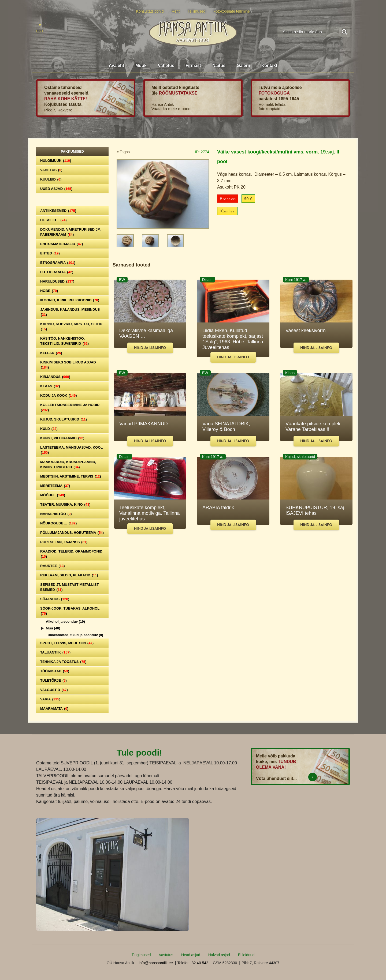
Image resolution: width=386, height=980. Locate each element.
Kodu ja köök (59, 395)
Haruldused (57, 281)
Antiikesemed (58, 211)
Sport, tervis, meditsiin (67, 643)
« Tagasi (124, 152)
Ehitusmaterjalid (62, 244)
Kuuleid (51, 179)
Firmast (193, 65)
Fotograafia (57, 272)
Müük (141, 65)
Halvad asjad (219, 955)
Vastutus (166, 955)
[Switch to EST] (40, 29)
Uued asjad (56, 189)
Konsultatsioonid (150, 11)
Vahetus (166, 65)
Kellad (51, 353)
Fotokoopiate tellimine (232, 11)
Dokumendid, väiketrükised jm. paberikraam (71, 232)
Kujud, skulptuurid (64, 419)
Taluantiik (55, 652)
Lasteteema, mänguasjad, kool (71, 450)
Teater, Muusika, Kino (65, 504)
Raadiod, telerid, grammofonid (71, 554)
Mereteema (55, 486)
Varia (50, 699)
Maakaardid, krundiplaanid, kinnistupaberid (68, 464)
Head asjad (191, 955)
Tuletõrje (53, 680)
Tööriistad (55, 671)
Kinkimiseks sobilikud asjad (68, 365)
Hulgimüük (56, 161)
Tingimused (141, 955)
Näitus (219, 65)
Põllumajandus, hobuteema (72, 533)
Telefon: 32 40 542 (193, 963)
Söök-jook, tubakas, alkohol (70, 611)
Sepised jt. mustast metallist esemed (69, 587)
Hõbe (49, 291)
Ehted (50, 253)
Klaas (50, 386)
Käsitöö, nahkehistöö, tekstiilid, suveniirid (64, 341)
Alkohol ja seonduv (65, 622)
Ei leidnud (246, 955)
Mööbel (53, 495)
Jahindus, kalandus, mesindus (70, 312)
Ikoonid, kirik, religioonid (70, 300)
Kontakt (269, 65)
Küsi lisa (227, 211)
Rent (176, 11)
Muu (53, 628)
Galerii (243, 65)
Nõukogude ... (58, 523)
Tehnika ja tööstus (63, 662)
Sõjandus (55, 599)
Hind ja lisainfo (150, 348)
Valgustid (54, 690)
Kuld (49, 429)
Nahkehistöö (56, 514)
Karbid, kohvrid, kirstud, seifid (71, 326)
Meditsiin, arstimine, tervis (71, 476)
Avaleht (116, 65)
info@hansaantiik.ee (156, 963)
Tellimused (196, 11)
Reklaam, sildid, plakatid (69, 575)
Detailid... (53, 220)
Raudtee (53, 566)
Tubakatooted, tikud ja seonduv (75, 635)
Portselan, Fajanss (64, 542)
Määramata (54, 709)
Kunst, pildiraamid (62, 438)
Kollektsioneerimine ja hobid (70, 407)
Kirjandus (55, 377)
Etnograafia (58, 263)
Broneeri (228, 199)
